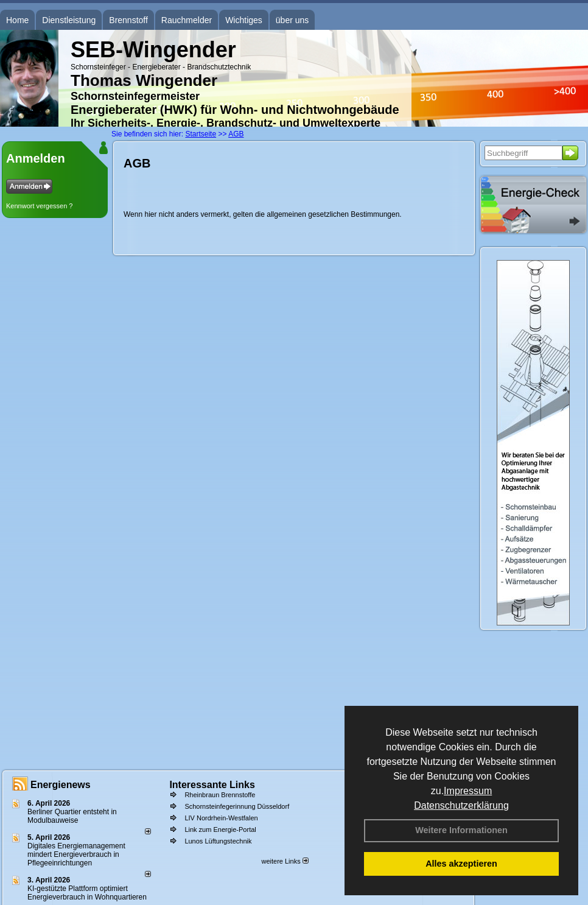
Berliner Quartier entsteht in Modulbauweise (72, 816)
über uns (292, 20)
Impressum (468, 791)
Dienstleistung (69, 20)
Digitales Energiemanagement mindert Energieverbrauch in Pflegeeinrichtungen (76, 854)
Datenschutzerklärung (461, 805)
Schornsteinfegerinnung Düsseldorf (237, 806)
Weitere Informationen (461, 830)
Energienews (61, 785)
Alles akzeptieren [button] (461, 864)
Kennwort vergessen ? (39, 206)
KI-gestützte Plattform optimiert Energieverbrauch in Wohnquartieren (87, 893)
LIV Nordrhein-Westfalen (221, 818)
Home (17, 20)
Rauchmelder (187, 20)
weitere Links (285, 861)
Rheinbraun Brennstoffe (220, 795)
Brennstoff (128, 20)
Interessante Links (212, 785)
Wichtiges (244, 20)
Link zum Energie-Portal (220, 829)
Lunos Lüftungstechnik (218, 841)
